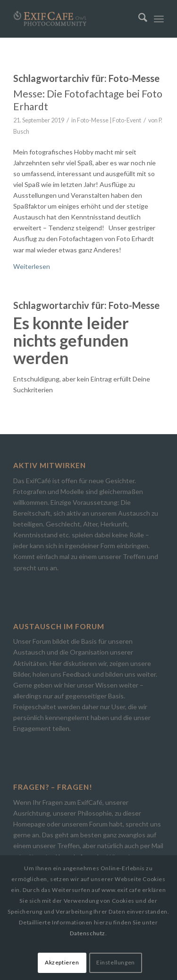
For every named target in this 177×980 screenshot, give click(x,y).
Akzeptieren (62, 962)
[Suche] (138, 19)
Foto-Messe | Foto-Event (109, 120)
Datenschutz (88, 933)
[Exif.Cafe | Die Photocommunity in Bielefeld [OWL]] (73, 19)
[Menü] (159, 19)
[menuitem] (138, 19)
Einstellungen (116, 962)
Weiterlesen (32, 266)
